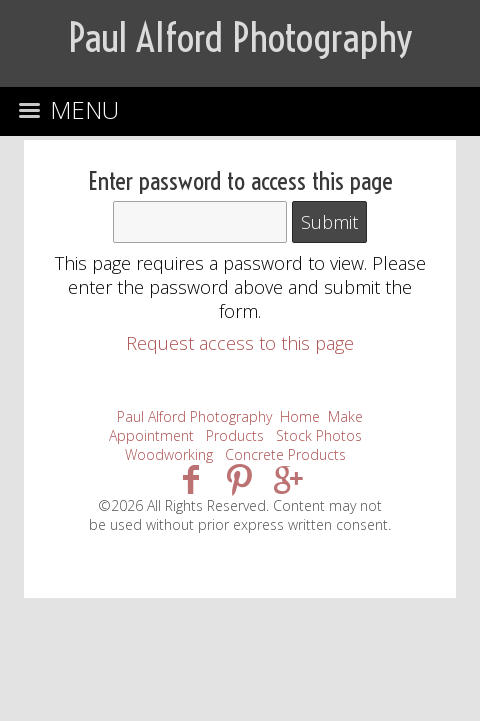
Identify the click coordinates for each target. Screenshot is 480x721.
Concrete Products (285, 454)
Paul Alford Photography (194, 416)
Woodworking (169, 454)
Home (300, 416)
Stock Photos (319, 435)
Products (235, 435)
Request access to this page (240, 343)
